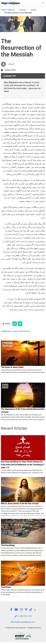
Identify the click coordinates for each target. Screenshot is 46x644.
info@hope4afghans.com (23, 622)
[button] (43, 3)
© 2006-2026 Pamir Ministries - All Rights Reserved (23, 628)
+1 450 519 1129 (23, 616)
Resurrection (25, 331)
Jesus (15, 331)
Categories (6, 331)
